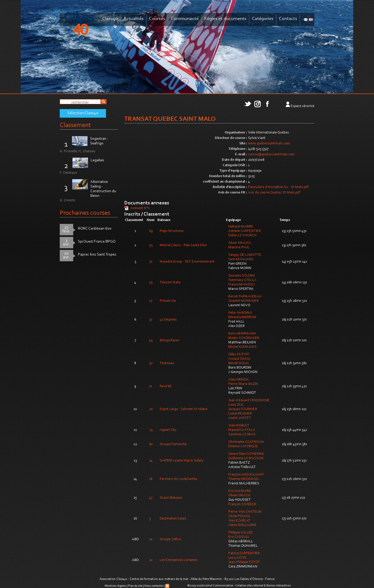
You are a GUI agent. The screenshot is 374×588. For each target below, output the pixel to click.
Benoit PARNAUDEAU (245, 297)
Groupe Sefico (170, 539)
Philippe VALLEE (241, 533)
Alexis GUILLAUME (242, 525)
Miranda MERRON (242, 317)
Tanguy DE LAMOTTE (245, 255)
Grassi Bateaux (171, 498)
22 (151, 560)
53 (151, 245)
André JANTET (240, 418)
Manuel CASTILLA (242, 430)
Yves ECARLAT (239, 521)
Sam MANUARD (241, 259)
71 (151, 386)
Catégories (263, 19)
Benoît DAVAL (239, 363)
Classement (75, 125)
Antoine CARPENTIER (245, 231)
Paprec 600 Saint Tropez (97, 255)
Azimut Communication (218, 586)
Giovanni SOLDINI (242, 276)
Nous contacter (154, 586)
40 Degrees (168, 320)
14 (151, 461)
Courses (157, 19)
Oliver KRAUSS (240, 243)
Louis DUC (236, 405)
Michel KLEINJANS (242, 347)
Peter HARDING (240, 313)
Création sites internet (249, 586)
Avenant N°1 (140, 208)
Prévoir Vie (168, 301)
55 (151, 283)
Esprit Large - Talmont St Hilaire (184, 409)
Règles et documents (225, 19)
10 (151, 539)
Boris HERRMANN (242, 334)
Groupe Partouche (173, 444)
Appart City (168, 430)
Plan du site (135, 586)
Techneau (167, 363)
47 (151, 498)
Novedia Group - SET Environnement (187, 262)
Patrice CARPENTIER (244, 553)
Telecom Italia (170, 283)
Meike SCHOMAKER (244, 338)
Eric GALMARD (240, 491)
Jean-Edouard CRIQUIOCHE (249, 400)
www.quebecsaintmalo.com (269, 144)
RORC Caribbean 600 (95, 229)
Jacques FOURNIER (243, 409)
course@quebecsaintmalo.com (271, 155)
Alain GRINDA (239, 380)
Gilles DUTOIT (239, 355)
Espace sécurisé (302, 106)
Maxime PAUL (239, 248)
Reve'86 (166, 386)
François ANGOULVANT (246, 475)
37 (151, 320)
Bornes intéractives (279, 586)
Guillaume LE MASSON (246, 458)
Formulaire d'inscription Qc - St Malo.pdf (278, 187)
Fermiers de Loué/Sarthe (178, 479)
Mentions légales (115, 586)
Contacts (288, 19)
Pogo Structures (172, 231)
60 (151, 444)
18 (151, 479)
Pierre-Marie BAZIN (243, 384)
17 (151, 301)
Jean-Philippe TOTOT (244, 562)
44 (151, 340)
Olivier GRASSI (239, 496)
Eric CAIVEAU (239, 537)
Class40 (110, 19)
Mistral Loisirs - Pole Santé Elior (183, 245)
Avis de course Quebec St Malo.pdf (274, 193)
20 (151, 409)
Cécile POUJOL (239, 516)
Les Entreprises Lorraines (179, 560)
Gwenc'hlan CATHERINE (246, 454)
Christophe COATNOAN (246, 442)
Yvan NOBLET (239, 426)
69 (151, 231)
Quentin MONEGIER (243, 301)
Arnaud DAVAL (240, 359)
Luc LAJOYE (237, 558)
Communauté (185, 19)
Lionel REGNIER (240, 414)
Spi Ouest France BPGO (97, 242)
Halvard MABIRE (241, 227)
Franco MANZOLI (241, 285)
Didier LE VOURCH (242, 236)
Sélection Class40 (83, 113)
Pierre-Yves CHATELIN (245, 512)
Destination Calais (173, 519)
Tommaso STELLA (242, 280)
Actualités (133, 19)
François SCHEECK (242, 504)
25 (151, 430)
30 (151, 262)
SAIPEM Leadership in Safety (182, 461)
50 (151, 363)
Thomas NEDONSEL (244, 479)
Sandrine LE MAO (242, 435)
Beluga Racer (169, 340)
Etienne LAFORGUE (243, 446)
